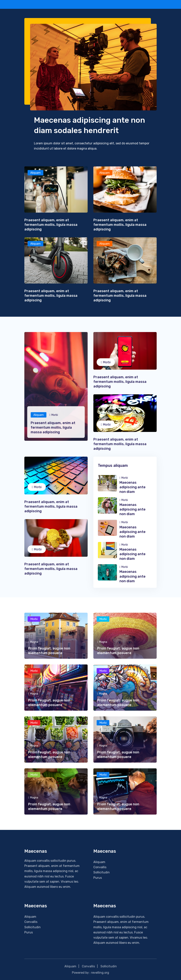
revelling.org (100, 973)
